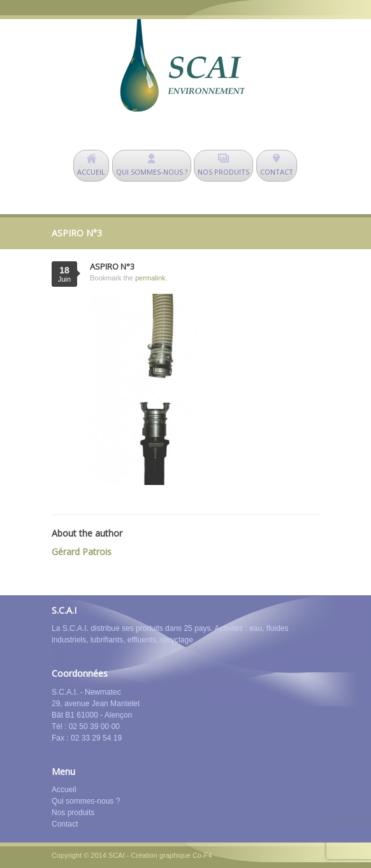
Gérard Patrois (82, 552)
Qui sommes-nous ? (86, 801)
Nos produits (73, 813)
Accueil (64, 790)
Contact (65, 824)
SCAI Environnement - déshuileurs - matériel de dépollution (182, 65)
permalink (150, 278)
